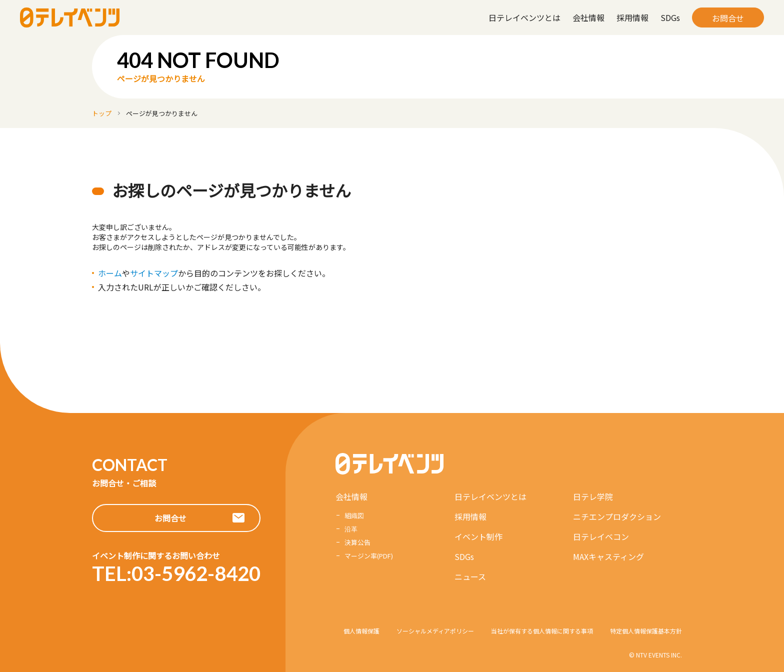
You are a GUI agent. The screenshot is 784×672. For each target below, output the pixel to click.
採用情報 (632, 17)
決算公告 (357, 542)
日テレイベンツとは (524, 17)
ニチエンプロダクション (617, 516)
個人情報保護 (361, 631)
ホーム (110, 273)
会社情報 (588, 17)
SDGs (670, 17)
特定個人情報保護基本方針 (646, 631)
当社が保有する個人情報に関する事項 (542, 631)
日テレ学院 (593, 496)
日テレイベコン (601, 536)
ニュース (470, 576)
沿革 (351, 529)
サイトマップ (154, 273)
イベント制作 (478, 536)
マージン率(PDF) (369, 556)
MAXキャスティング (608, 556)
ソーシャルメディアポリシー (435, 631)
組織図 (354, 515)
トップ (102, 113)
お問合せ (728, 18)
